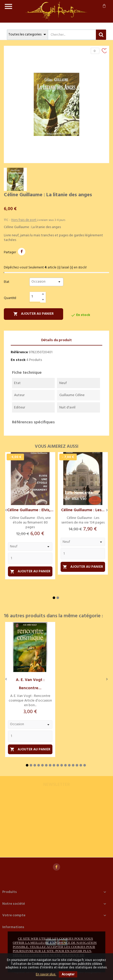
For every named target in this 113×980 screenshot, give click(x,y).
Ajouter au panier (33, 314)
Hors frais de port (24, 220)
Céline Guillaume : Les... (83, 510)
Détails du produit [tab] (56, 340)
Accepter (68, 974)
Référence (19, 352)
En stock (18, 360)
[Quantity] (30, 558)
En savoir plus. (46, 974)
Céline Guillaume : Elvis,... (30, 510)
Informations (13, 927)
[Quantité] (35, 297)
